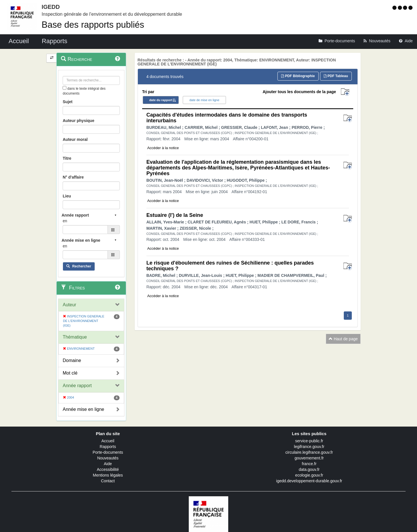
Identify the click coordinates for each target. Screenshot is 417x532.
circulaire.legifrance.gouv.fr (309, 452)
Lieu (67, 196)
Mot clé (70, 373)
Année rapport (77, 386)
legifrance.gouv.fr (309, 447)
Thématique (75, 337)
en (65, 221)
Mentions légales (108, 475)
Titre (67, 158)
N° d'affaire (73, 177)
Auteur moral (75, 139)
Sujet (67, 102)
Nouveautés (108, 458)
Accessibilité (108, 469)
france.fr (309, 464)
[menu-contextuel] (64, 88)
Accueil (108, 441)
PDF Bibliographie (298, 76)
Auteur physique (78, 121)
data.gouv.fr (309, 469)
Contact (108, 481)
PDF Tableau (336, 76)
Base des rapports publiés (93, 25)
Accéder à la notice (163, 148)
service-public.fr (309, 441)
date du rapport (161, 100)
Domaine (72, 360)
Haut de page (343, 339)
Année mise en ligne (83, 409)
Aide (108, 464)
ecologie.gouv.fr (309, 475)
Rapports (108, 447)
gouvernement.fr (309, 458)
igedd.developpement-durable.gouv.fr (309, 481)
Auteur (69, 305)
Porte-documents (108, 452)
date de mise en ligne (204, 100)
